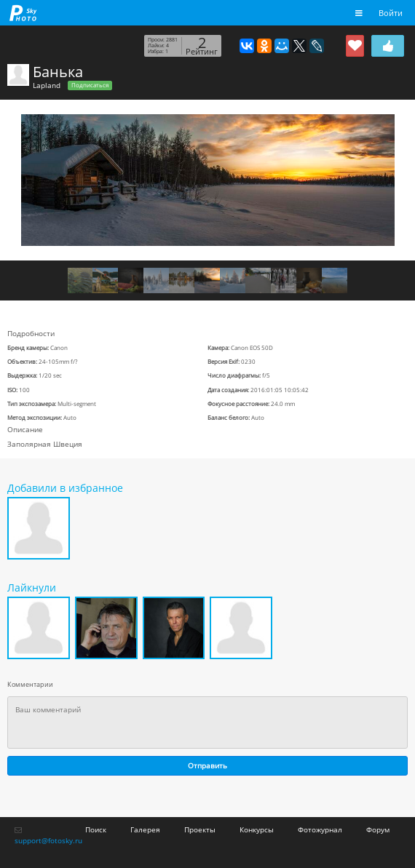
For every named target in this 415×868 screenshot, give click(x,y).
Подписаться (90, 85)
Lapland (47, 85)
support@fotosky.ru (48, 840)
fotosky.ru (23, 13)
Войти (391, 13)
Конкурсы (257, 829)
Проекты (200, 829)
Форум (378, 829)
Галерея (145, 829)
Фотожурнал (320, 829)
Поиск (96, 829)
